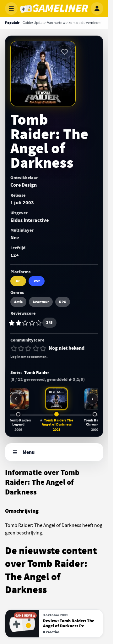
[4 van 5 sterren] (36, 348)
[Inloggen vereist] (65, 52)
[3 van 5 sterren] (28, 348)
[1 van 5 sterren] (14, 348)
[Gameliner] (54, 8)
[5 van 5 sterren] (43, 348)
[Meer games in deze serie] (92, 399)
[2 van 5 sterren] (21, 348)
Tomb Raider (37, 373)
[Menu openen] (11, 8)
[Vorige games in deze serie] (16, 399)
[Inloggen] (97, 8)
